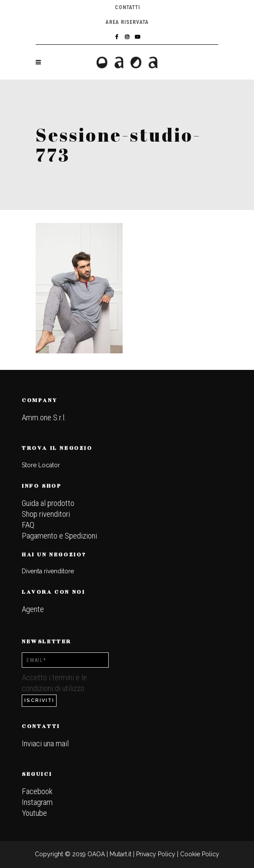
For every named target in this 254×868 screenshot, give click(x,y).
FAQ (28, 525)
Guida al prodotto (48, 503)
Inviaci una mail (45, 743)
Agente (33, 609)
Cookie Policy (200, 854)
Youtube (34, 813)
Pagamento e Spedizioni (59, 536)
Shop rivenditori (46, 514)
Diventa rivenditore (48, 571)
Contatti (127, 7)
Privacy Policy (156, 854)
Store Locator (41, 465)
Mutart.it (120, 854)
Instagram (37, 802)
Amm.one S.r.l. (44, 417)
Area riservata (127, 22)
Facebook (37, 791)
